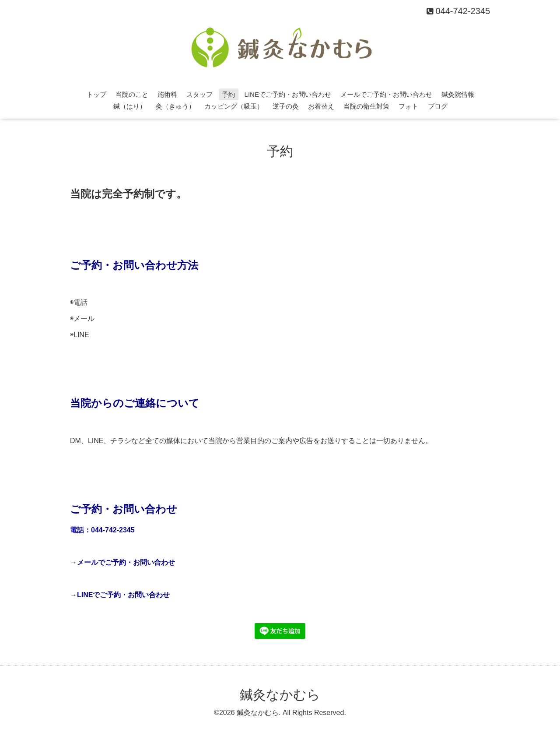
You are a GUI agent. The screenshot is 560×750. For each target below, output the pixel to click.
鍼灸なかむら (280, 695)
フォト (408, 106)
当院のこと (132, 94)
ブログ (438, 106)
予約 (228, 94)
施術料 (167, 94)
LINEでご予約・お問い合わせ (288, 94)
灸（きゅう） (175, 106)
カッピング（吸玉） (234, 106)
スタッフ (199, 94)
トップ (96, 94)
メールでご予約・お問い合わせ (386, 94)
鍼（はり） (130, 106)
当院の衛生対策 (366, 106)
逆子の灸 (286, 106)
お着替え (321, 106)
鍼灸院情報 (458, 94)
